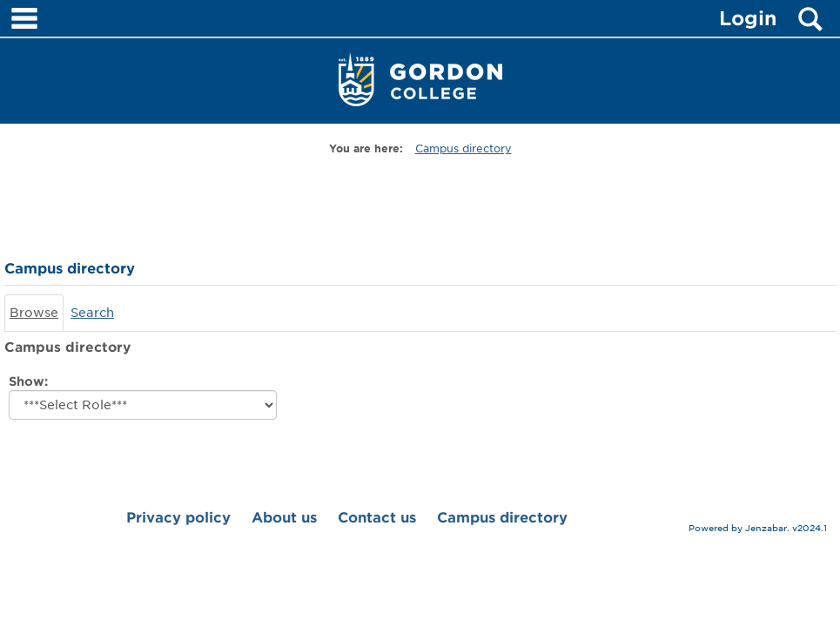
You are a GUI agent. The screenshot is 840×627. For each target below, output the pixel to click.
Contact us (377, 518)
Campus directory (464, 148)
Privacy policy (178, 518)
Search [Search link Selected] (92, 313)
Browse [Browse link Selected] (34, 313)
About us (284, 518)
